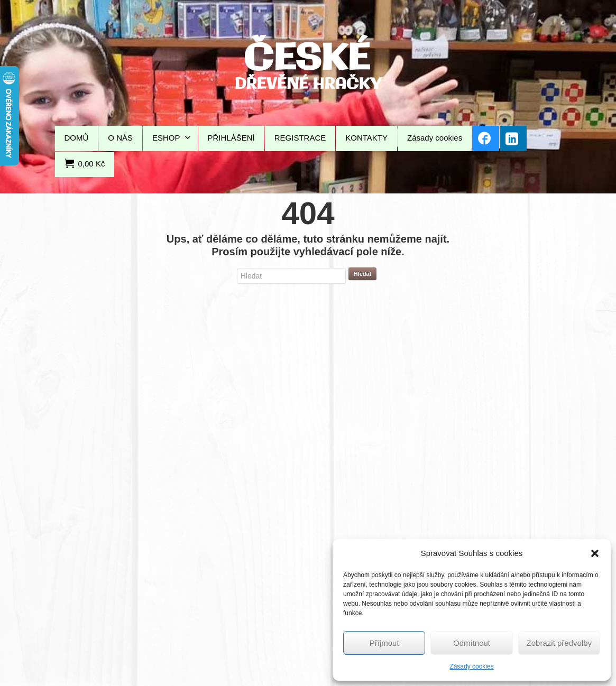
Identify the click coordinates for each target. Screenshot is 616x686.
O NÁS (120, 138)
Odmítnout (472, 643)
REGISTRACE (300, 138)
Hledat (363, 274)
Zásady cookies (471, 666)
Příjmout (384, 643)
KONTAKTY (366, 138)
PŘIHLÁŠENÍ (231, 138)
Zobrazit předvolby (559, 643)
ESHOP (172, 137)
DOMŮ (77, 138)
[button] (595, 553)
